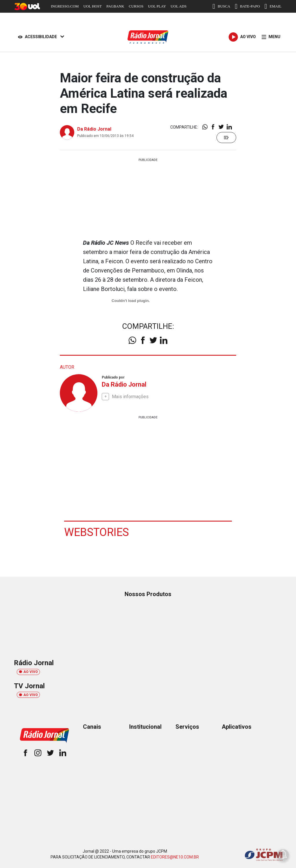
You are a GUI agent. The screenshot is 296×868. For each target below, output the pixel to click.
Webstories (97, 532)
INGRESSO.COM (65, 6)
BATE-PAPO (247, 6)
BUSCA (221, 6)
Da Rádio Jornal (94, 129)
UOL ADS (178, 6)
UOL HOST (92, 6)
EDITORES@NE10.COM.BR (175, 857)
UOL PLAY (157, 6)
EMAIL (273, 6)
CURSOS (136, 6)
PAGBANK (115, 6)
